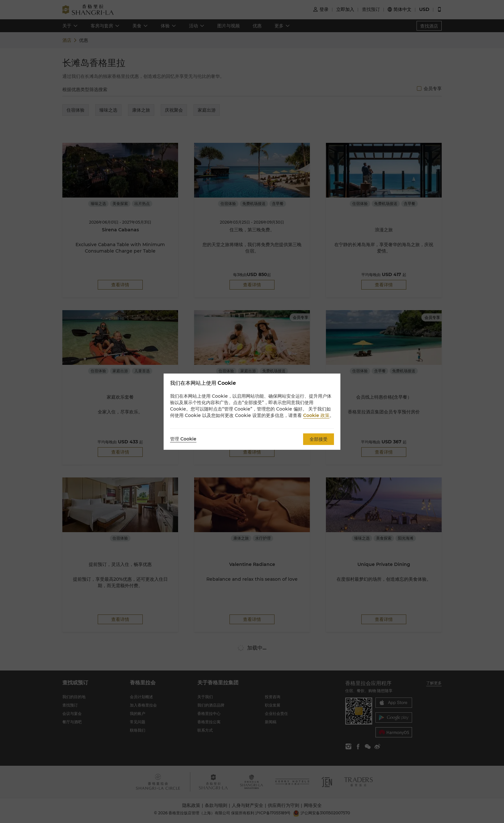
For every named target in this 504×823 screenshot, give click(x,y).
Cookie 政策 (316, 415)
